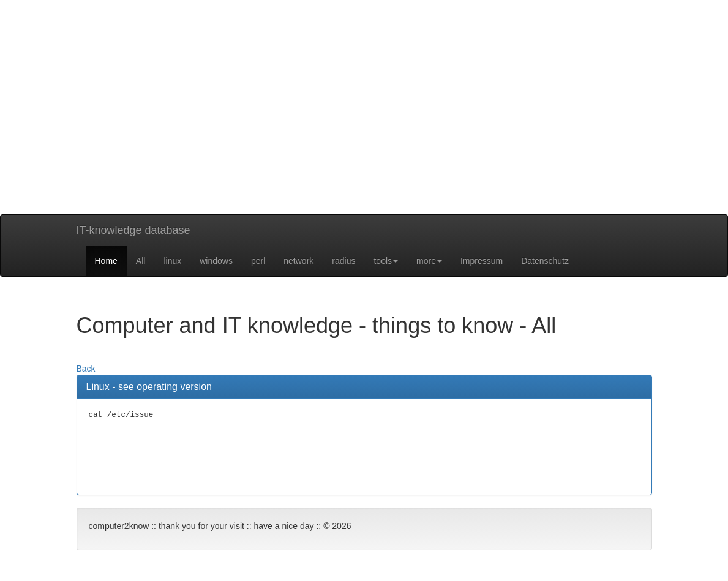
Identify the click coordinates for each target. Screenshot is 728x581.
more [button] (429, 261)
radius (343, 261)
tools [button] (386, 261)
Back (86, 369)
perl (258, 261)
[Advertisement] (364, 129)
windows (216, 261)
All (141, 261)
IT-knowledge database (133, 230)
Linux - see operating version (149, 387)
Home (106, 261)
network (298, 261)
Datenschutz (545, 261)
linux (172, 261)
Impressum (482, 261)
